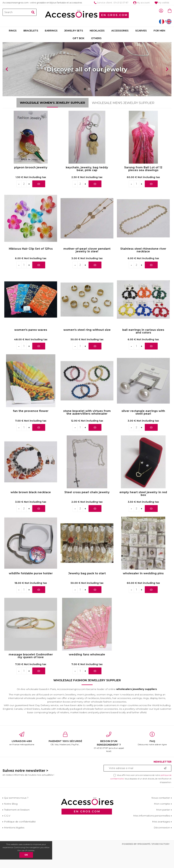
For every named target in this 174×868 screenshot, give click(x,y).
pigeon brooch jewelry (31, 188)
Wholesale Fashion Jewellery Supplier (87, 701)
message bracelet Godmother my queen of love (31, 676)
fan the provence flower (31, 432)
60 (143, 197)
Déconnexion (162, 848)
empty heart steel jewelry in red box (143, 514)
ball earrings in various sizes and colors (143, 352)
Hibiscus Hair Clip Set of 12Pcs (31, 269)
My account (141, 3)
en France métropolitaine (22, 759)
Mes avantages (161, 842)
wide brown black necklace (31, 513)
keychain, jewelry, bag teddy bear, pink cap (87, 189)
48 (31, 360)
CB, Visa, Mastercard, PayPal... (65, 759)
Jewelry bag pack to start (87, 594)
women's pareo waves (31, 350)
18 (31, 603)
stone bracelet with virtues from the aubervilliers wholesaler (87, 433)
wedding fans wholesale (87, 675)
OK (26, 855)
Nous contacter (161, 818)
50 (87, 360)
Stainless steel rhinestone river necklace (143, 270)
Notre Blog (11, 824)
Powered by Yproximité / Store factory (146, 864)
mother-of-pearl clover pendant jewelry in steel (87, 270)
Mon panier (163, 830)
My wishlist (162, 3)
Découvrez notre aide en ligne (152, 759)
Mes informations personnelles (152, 836)
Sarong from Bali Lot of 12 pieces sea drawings (143, 189)
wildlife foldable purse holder (31, 594)
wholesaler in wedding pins (143, 594)
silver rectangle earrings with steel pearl (143, 433)
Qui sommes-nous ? (16, 818)
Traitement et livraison (17, 830)
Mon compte (162, 824)
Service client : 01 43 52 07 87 (111, 3)
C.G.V (7, 836)
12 (87, 441)
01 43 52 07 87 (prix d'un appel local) (109, 762)
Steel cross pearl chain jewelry (87, 513)
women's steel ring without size (87, 350)
